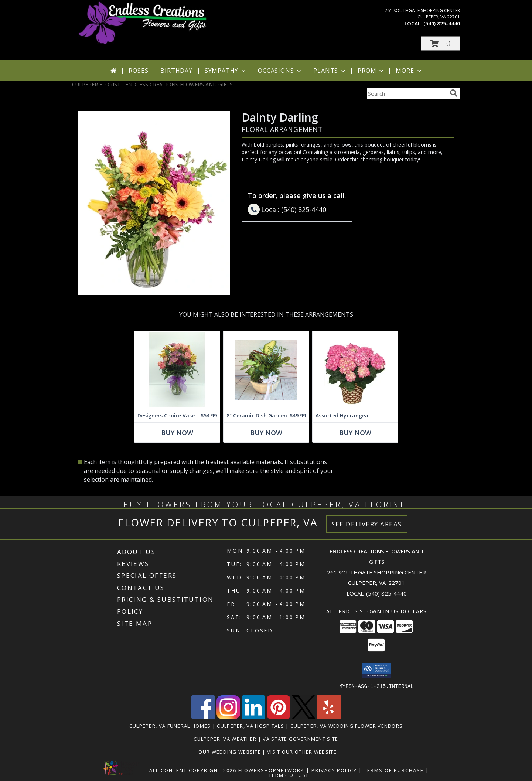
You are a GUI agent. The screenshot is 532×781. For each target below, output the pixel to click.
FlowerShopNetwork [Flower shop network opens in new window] (271, 770)
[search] (454, 93)
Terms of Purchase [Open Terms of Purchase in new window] (394, 770)
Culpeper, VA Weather (225, 739)
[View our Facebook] (203, 717)
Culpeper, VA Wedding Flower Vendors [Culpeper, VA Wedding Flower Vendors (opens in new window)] (347, 726)
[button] (440, 43)
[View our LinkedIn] (253, 717)
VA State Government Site (300, 739)
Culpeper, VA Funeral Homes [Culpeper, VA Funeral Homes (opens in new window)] (170, 726)
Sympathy (226, 71)
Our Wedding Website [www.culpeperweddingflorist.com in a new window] (230, 751)
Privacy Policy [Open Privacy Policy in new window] (334, 770)
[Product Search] (407, 93)
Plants (330, 71)
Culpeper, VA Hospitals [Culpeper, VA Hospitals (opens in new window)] (250, 726)
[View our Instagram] (228, 717)
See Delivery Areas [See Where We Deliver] (367, 524)
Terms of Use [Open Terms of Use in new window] (289, 775)
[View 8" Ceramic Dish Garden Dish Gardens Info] (266, 370)
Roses (138, 71)
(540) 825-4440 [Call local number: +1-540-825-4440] (442, 23)
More (409, 71)
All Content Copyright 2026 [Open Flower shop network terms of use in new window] (193, 770)
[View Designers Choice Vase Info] (177, 370)
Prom (371, 71)
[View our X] (304, 717)
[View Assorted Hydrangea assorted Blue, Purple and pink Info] (355, 370)
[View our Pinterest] (279, 717)
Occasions (280, 71)
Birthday (176, 71)
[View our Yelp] (329, 717)
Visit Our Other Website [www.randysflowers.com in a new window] (303, 751)
